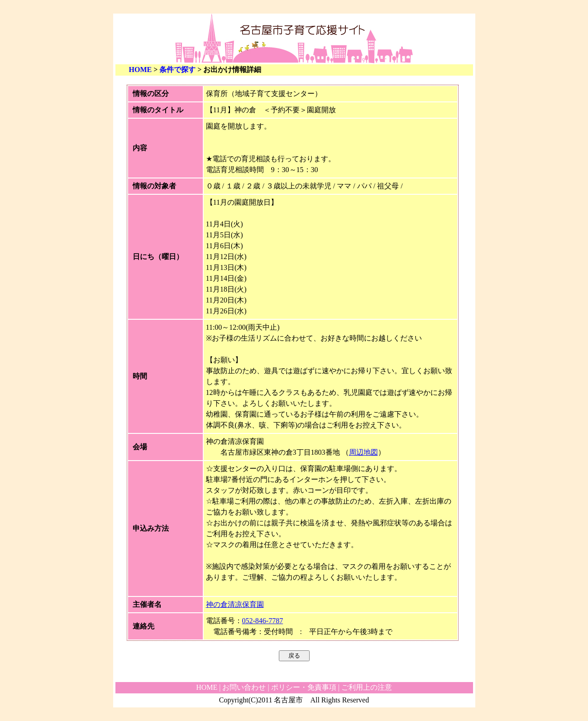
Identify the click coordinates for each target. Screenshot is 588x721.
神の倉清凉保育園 (235, 604)
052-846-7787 (263, 621)
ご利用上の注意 (367, 687)
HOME (141, 70)
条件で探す (177, 70)
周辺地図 (363, 452)
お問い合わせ (244, 687)
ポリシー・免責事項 (304, 687)
